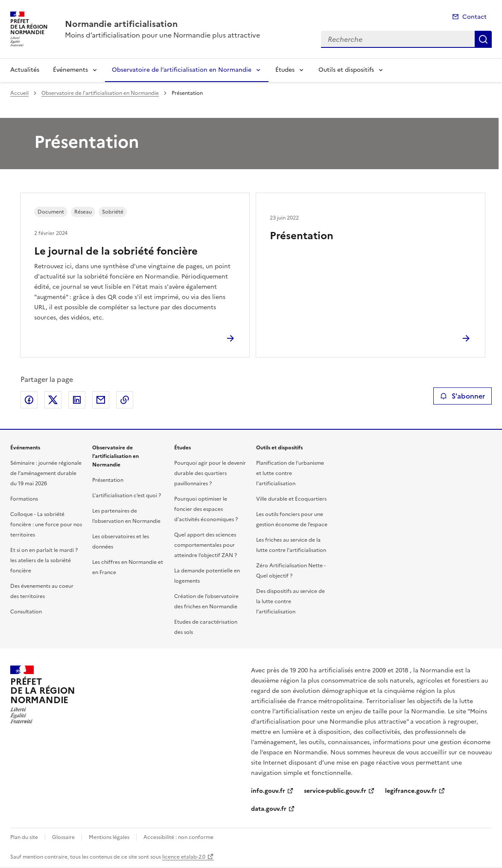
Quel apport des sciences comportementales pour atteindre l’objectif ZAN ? (206, 545)
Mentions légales (109, 837)
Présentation (302, 236)
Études (285, 70)
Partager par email (101, 400)
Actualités (25, 70)
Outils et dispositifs (346, 70)
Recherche (483, 39)
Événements (70, 70)
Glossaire (63, 837)
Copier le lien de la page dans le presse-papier (125, 400)
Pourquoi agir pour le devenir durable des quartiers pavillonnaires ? (210, 473)
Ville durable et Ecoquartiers (291, 499)
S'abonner (463, 396)
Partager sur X (53, 400)
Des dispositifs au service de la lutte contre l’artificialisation (290, 601)
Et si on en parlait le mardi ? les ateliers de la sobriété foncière (44, 560)
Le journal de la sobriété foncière (116, 251)
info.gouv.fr (268, 791)
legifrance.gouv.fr (411, 791)
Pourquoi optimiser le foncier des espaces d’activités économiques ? (206, 509)
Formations (24, 499)
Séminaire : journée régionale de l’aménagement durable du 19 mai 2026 (46, 473)
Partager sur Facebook (29, 400)
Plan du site (24, 837)
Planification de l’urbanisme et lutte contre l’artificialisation (290, 473)
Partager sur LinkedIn (77, 400)
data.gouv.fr (269, 809)
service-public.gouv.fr (335, 791)
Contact (474, 17)
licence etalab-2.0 (184, 857)
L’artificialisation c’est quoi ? (127, 496)
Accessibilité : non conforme (178, 837)
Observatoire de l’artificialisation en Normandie (182, 70)
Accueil (19, 93)
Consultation (26, 612)
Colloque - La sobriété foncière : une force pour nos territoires (46, 525)
